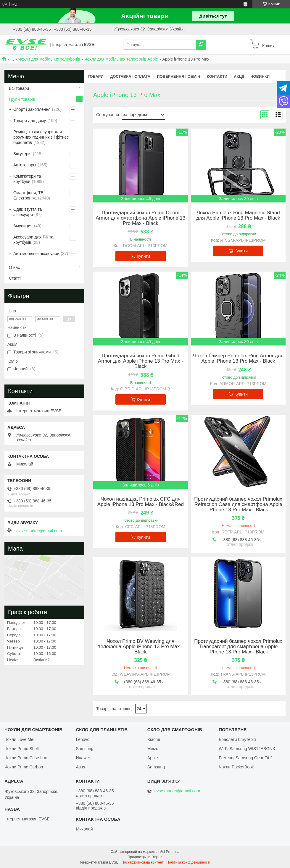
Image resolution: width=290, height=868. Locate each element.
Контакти (217, 76)
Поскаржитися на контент (142, 862)
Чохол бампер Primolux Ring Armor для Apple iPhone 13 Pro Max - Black (238, 358)
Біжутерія (22, 154)
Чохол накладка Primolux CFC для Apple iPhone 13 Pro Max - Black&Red (141, 502)
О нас (14, 267)
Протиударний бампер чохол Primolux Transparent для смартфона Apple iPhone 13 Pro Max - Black (238, 647)
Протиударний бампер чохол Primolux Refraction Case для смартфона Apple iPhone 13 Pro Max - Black (238, 504)
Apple (153, 758)
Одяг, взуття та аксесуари (28, 212)
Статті (15, 278)
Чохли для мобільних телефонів (49, 59)
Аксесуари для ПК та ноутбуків (33, 240)
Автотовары (25, 165)
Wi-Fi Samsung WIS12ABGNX (247, 749)
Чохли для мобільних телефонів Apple (121, 59)
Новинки (260, 76)
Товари (96, 76)
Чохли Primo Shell (21, 749)
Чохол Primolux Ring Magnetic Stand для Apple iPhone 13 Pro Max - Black (238, 215)
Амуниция (23, 226)
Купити (143, 256)
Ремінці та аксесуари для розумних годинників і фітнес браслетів (41, 137)
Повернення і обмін (179, 76)
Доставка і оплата (130, 76)
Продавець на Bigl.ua (145, 857)
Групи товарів (22, 99)
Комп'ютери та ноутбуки (27, 179)
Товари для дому (30, 121)
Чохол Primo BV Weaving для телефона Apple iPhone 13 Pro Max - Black (141, 647)
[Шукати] (201, 45)
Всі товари (19, 88)
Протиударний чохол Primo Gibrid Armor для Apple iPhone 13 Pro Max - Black (141, 361)
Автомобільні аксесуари (36, 254)
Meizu (153, 749)
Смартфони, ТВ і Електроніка (29, 195)
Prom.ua (173, 852)
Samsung (84, 749)
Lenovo (83, 739)
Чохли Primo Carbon (24, 767)
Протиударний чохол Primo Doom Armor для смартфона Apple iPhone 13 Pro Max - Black (140, 218)
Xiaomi (154, 739)
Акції (239, 76)
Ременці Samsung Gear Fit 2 (246, 758)
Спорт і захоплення (32, 109)
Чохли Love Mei (19, 739)
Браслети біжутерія (237, 739)
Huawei (83, 758)
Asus (80, 767)
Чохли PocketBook (236, 767)
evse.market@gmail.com (39, 531)
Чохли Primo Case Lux (26, 758)
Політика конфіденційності (188, 862)
